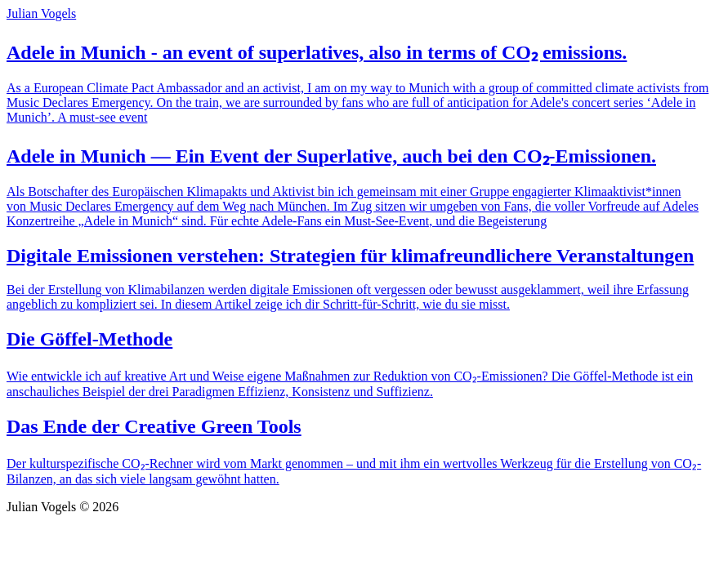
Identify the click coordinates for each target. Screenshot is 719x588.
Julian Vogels (41, 13)
